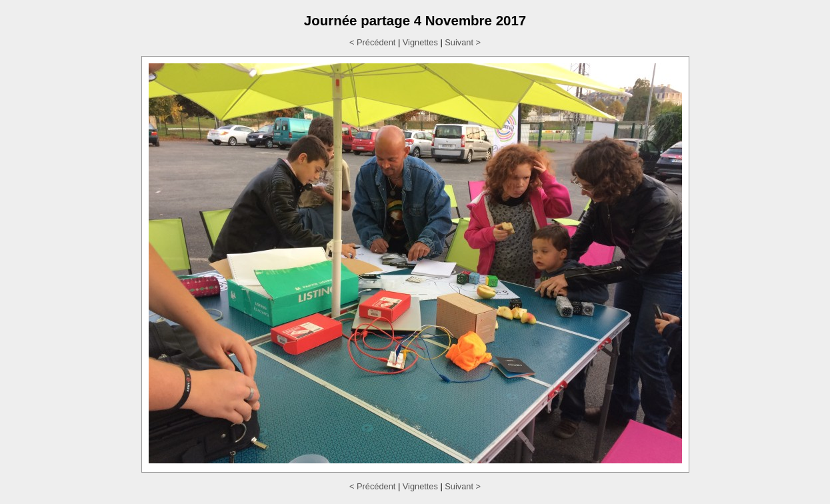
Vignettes (420, 42)
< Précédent (372, 42)
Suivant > (463, 42)
